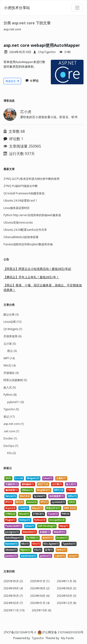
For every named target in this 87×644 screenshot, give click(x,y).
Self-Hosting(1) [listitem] (47, 526)
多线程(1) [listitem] (45, 532)
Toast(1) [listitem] (53, 514)
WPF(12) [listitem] (59, 490)
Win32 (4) (10, 365)
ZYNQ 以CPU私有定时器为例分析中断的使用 (31, 179)
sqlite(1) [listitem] (60, 556)
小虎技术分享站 (17, 8)
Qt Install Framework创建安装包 (24, 193)
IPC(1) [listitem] (9, 502)
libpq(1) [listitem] (64, 526)
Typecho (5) (11, 409)
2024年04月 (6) (40, 596)
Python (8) (10, 395)
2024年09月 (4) (13, 588)
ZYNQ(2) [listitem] (10, 514)
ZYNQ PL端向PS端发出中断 (21, 186)
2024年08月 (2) (40, 588)
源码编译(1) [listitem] (28, 484)
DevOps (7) (11, 446)
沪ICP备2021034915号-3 (20, 632)
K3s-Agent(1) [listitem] (51, 544)
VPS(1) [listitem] (44, 502)
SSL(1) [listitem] (38, 550)
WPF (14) (9, 358)
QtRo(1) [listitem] (72, 496)
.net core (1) (11, 431)
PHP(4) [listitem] (66, 514)
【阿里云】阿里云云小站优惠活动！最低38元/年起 (37, 269)
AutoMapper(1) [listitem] (14, 538)
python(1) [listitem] (46, 556)
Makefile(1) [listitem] (29, 532)
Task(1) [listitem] (24, 508)
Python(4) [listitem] (40, 520)
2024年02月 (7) (13, 603)
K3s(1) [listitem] (36, 544)
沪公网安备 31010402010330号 (60, 632)
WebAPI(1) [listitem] (60, 532)
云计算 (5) (10, 344)
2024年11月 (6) (66, 581)
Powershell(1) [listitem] (13, 526)
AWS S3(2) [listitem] (70, 508)
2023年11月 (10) (14, 610)
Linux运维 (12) (12, 322)
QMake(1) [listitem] (27, 490)
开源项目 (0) (11, 373)
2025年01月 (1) (40, 581)
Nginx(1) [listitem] (25, 550)
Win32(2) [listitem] (25, 496)
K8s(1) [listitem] (25, 544)
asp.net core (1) (14, 424)
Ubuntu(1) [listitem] (11, 550)
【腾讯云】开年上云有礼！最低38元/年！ (31, 277)
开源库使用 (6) (12, 336)
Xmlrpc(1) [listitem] (25, 520)
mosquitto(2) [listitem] (57, 520)
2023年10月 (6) (41, 610)
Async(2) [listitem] (10, 508)
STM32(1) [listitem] (39, 514)
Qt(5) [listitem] (8, 478)
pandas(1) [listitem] (11, 556)
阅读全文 (12, 81)
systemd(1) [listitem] (58, 502)
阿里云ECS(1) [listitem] (53, 508)
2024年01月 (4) (40, 603)
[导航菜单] (77, 8)
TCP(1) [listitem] (71, 490)
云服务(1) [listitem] (61, 478)
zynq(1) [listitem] (73, 556)
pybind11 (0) (15, 402)
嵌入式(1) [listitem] (71, 484)
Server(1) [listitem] (11, 496)
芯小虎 (26, 112)
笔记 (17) (9, 417)
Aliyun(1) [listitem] (37, 508)
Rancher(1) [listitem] (11, 544)
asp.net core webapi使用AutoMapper (42, 45)
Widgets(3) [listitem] (33, 478)
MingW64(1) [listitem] (43, 490)
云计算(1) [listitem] (57, 484)
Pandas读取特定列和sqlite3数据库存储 (28, 244)
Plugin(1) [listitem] (10, 520)
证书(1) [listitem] (49, 550)
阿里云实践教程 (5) (15, 380)
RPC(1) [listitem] (19, 502)
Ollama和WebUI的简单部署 (21, 237)
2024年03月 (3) (66, 596)
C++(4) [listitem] (19, 478)
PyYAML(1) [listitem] (33, 538)
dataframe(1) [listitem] (29, 556)
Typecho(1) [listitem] (69, 544)
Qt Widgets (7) (13, 329)
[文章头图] (67, 72)
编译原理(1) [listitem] (12, 490)
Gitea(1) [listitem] (30, 526)
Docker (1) (10, 438)
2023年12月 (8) (66, 603)
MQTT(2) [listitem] (43, 484)
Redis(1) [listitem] (61, 550)
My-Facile (68, 638)
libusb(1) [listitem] (24, 514)
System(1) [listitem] (40, 496)
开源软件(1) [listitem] (12, 484)
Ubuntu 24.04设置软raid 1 (20, 200)
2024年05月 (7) (13, 596)
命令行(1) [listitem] (48, 538)
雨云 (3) (12, 351)
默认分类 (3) (11, 314)
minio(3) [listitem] (32, 502)
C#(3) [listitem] (72, 502)
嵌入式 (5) (10, 387)
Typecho (38, 638)
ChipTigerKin (47, 52)
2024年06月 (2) (66, 588)
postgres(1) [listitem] (12, 532)
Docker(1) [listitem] (62, 538)
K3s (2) (11, 453)
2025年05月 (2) (13, 581)
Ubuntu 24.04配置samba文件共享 (25, 230)
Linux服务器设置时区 (17, 208)
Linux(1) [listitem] (48, 478)
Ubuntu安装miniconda (18, 223)
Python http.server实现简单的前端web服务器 (32, 215)
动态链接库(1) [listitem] (57, 496)
